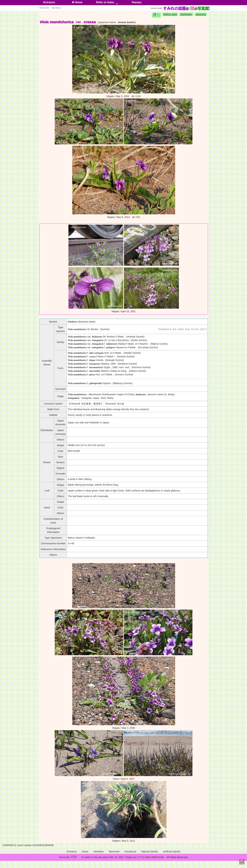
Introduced (130, 852)
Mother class (170, 14)
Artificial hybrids (172, 852)
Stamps (137, 2)
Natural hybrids (150, 852)
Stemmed (114, 852)
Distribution (186, 14)
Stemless (99, 852)
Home (77, 2)
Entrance (49, 2)
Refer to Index (105, 2)
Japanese (201, 14)
